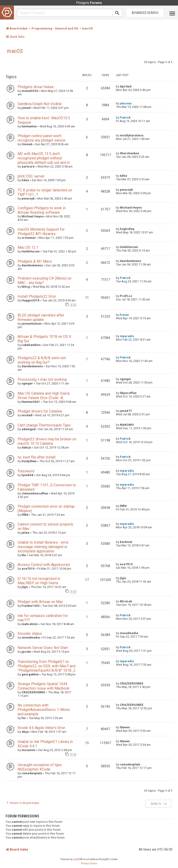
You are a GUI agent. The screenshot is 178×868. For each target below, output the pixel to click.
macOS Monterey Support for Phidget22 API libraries (41, 232)
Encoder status (30, 634)
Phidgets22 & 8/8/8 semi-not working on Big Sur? (42, 360)
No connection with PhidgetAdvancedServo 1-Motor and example (44, 710)
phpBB (77, 859)
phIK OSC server (31, 176)
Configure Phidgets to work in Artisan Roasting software (42, 210)
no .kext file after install (37, 457)
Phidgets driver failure (36, 87)
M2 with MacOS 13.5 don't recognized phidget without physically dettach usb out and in (44, 158)
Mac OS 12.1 (28, 247)
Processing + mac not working (42, 379)
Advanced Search (145, 13)
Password (26, 471)
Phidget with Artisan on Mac (40, 602)
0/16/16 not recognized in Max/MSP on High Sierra (39, 581)
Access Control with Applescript (44, 565)
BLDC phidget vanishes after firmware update (41, 317)
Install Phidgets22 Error (37, 296)
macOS (15, 51)
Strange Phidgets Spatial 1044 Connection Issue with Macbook (44, 686)
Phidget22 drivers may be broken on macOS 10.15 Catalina (47, 441)
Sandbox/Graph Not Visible (40, 104)
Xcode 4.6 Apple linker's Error (41, 728)
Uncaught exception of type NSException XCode (40, 767)
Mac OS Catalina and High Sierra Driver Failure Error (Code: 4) (44, 396)
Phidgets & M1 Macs (35, 261)
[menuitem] (85, 864)
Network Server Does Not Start (43, 648)
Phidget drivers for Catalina (40, 411)
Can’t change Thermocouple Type (44, 425)
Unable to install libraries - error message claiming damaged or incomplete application (43, 547)
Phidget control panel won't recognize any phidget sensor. (42, 138)
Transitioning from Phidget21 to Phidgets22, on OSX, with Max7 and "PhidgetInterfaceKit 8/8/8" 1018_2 (47, 666)
